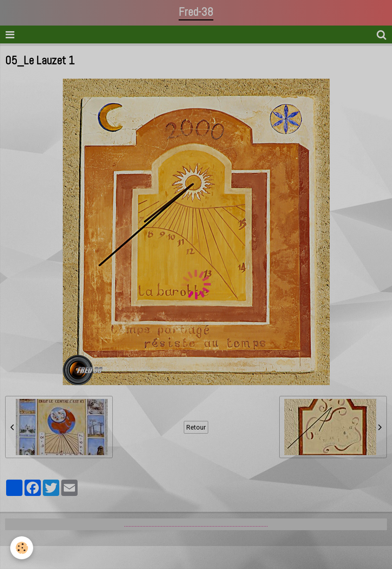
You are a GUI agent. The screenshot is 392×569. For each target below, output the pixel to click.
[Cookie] (22, 548)
